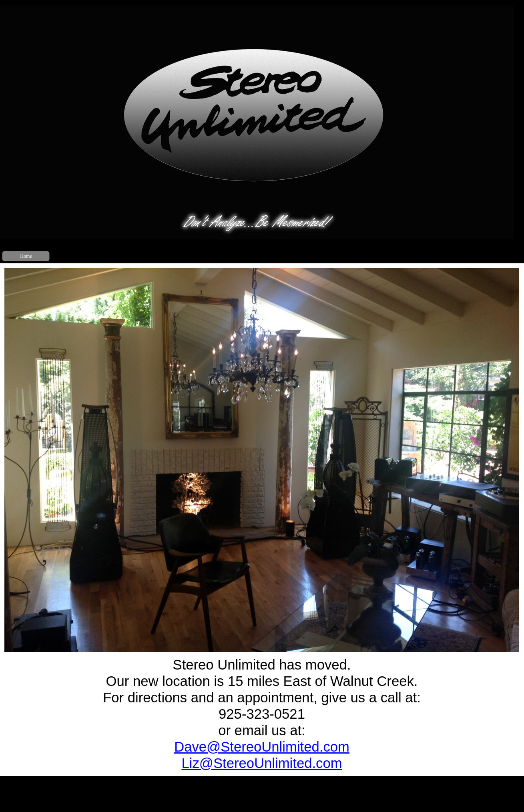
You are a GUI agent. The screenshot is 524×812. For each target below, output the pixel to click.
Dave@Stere (262, 747)
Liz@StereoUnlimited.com (262, 763)
